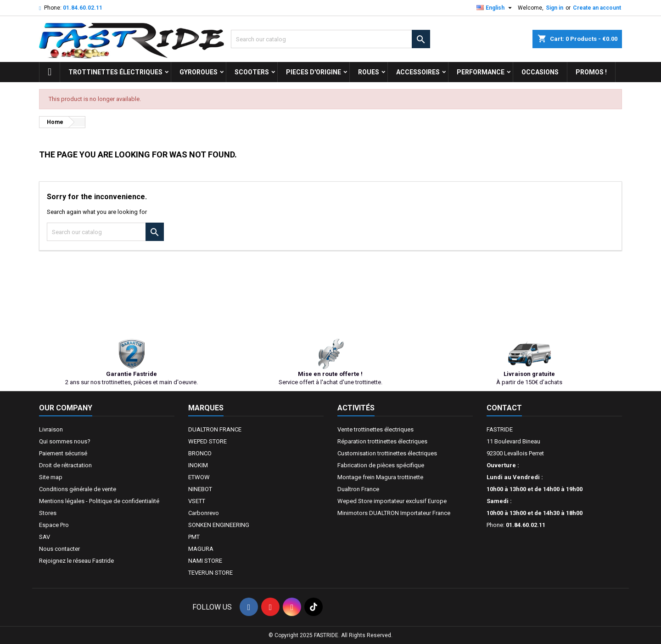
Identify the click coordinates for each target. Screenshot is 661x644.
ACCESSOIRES (418, 72)
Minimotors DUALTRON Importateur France (394, 513)
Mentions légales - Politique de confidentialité (99, 501)
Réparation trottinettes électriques (382, 441)
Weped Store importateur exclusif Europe (392, 501)
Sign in (555, 8)
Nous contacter (59, 549)
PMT (194, 537)
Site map (51, 477)
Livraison (51, 429)
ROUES (369, 72)
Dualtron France (358, 489)
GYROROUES (199, 72)
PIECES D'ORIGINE (314, 72)
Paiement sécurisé (63, 453)
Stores (48, 513)
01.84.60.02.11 (83, 8)
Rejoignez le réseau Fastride (76, 561)
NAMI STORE (205, 561)
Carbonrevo (204, 513)
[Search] (330, 39)
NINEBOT (200, 489)
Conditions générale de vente (78, 489)
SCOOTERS (252, 72)
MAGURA (201, 549)
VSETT (197, 501)
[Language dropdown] (495, 8)
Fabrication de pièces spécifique (381, 465)
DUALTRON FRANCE (215, 429)
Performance (481, 72)
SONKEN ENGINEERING (219, 525)
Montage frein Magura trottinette (380, 477)
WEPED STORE (207, 441)
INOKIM (198, 465)
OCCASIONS (540, 72)
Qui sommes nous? (65, 441)
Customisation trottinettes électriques (387, 453)
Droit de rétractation (65, 465)
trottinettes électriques (115, 72)
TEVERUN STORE (210, 573)
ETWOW (199, 477)
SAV (45, 537)
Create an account (597, 8)
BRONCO (200, 453)
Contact (504, 408)
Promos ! (591, 72)
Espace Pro (54, 525)
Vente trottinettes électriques (375, 429)
